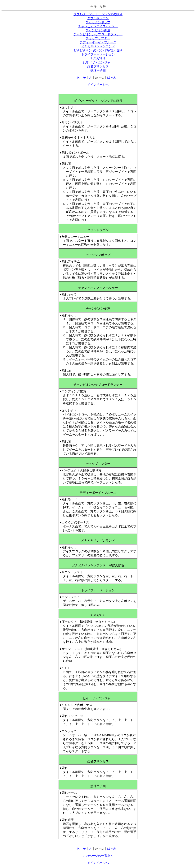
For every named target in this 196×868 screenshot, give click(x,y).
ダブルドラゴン (98, 18)
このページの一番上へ (98, 856)
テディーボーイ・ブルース (98, 42)
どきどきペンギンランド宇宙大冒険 (98, 50)
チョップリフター (98, 38)
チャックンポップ (98, 22)
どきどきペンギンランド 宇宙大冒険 (98, 565)
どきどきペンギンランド (98, 46)
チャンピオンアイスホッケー (98, 26)
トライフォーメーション (98, 54)
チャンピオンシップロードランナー (98, 34)
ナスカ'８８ (98, 58)
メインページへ (98, 85)
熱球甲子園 (98, 70)
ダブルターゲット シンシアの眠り (98, 14)
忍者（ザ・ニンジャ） (98, 62)
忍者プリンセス (98, 66)
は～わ (112, 77)
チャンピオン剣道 (98, 30)
